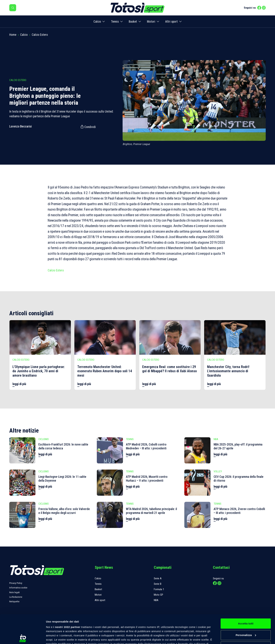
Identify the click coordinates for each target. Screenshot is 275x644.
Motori (151, 22)
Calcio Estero (40, 35)
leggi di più (19, 384)
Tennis (115, 22)
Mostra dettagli (55, 637)
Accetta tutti (246, 595)
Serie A (158, 578)
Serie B (158, 584)
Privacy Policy (16, 583)
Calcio (97, 22)
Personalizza (246, 606)
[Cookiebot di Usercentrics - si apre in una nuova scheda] (23, 637)
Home (13, 35)
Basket (133, 22)
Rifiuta (246, 618)
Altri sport (171, 22)
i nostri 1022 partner (67, 598)
